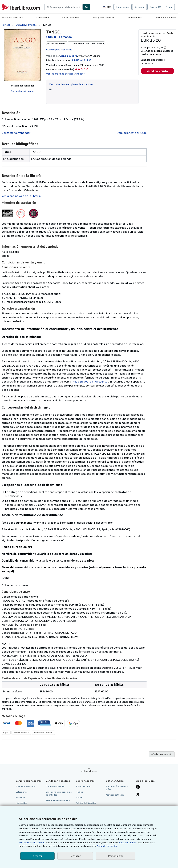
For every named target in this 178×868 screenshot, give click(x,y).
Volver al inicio (89, 771)
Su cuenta (139, 7)
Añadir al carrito (157, 71)
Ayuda (169, 7)
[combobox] (63, 7)
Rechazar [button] (75, 856)
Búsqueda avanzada (13, 17)
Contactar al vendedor (16, 133)
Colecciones (43, 17)
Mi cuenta (20, 797)
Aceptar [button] (37, 856)
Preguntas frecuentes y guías (117, 788)
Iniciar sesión (123, 7)
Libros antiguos (71, 17)
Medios (79, 792)
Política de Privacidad (86, 803)
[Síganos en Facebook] (138, 787)
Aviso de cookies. (128, 842)
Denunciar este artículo (132, 133)
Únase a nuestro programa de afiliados (59, 793)
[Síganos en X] (138, 795)
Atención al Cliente (115, 795)
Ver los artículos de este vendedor (65, 74)
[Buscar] (87, 7)
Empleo (80, 797)
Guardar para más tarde (59, 49)
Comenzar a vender (165, 17)
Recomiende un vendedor (58, 800)
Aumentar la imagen (22, 91)
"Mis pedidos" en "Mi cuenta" (90, 381)
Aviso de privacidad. (107, 846)
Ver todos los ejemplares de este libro (71, 84)
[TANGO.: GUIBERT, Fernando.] (22, 55)
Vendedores (135, 17)
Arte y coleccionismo (104, 17)
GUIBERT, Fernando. (27, 25)
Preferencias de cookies (32, 842)
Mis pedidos (21, 803)
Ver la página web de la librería (21, 196)
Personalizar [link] (116, 856)
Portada (6, 25)
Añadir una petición (162, 754)
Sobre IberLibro (83, 786)
